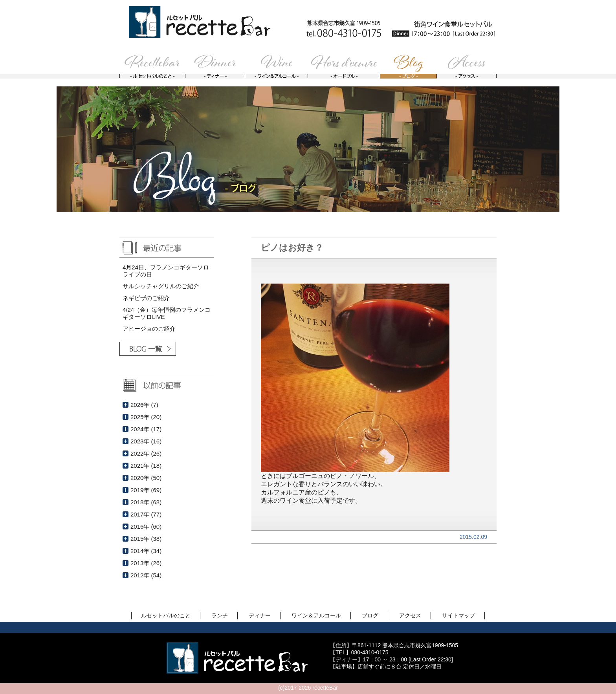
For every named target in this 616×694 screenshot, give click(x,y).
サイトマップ (458, 615)
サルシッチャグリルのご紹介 (161, 286)
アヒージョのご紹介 (149, 329)
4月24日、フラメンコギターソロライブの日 (166, 271)
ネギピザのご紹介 (146, 298)
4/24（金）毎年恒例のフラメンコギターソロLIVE (167, 313)
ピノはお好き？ (292, 248)
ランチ (220, 615)
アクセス (410, 615)
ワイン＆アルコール (316, 615)
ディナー (260, 615)
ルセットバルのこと (166, 615)
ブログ (370, 615)
